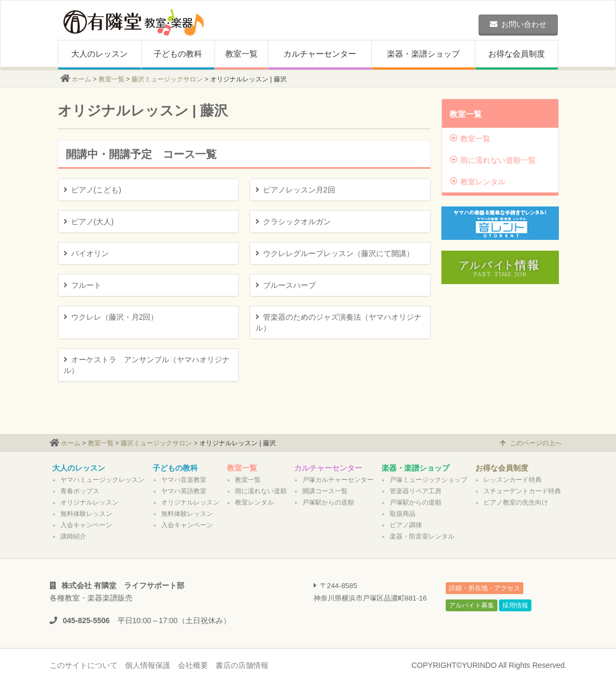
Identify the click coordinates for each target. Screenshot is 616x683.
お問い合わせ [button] (518, 24)
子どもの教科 (178, 54)
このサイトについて (84, 665)
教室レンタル (478, 182)
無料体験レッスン (86, 514)
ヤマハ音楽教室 (184, 480)
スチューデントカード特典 (522, 491)
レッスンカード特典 (513, 480)
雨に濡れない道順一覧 (493, 160)
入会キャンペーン (86, 525)
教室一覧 (241, 54)
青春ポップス (80, 491)
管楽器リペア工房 (416, 491)
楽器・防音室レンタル (422, 536)
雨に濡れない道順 (261, 491)
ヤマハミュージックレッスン (102, 480)
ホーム (81, 79)
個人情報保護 (148, 665)
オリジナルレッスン (89, 502)
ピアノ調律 (406, 525)
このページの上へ (531, 443)
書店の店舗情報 (242, 665)
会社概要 (193, 665)
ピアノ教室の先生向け (516, 502)
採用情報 (515, 605)
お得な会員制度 (517, 54)
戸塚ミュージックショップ (428, 480)
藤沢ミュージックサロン (167, 79)
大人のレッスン (99, 54)
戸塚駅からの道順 (328, 502)
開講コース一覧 (325, 491)
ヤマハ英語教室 (184, 491)
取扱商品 (403, 514)
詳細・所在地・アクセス (485, 588)
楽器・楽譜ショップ (423, 54)
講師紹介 (73, 536)
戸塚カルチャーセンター (338, 480)
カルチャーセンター (320, 54)
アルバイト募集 (472, 605)
